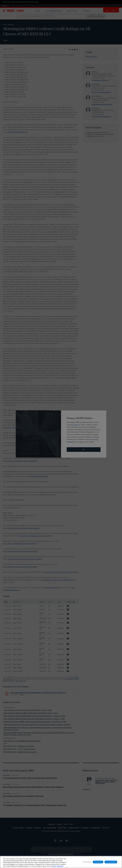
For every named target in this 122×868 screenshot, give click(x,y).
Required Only (98, 863)
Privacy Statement (57, 867)
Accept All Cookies (111, 863)
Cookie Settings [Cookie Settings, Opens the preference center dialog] (87, 863)
